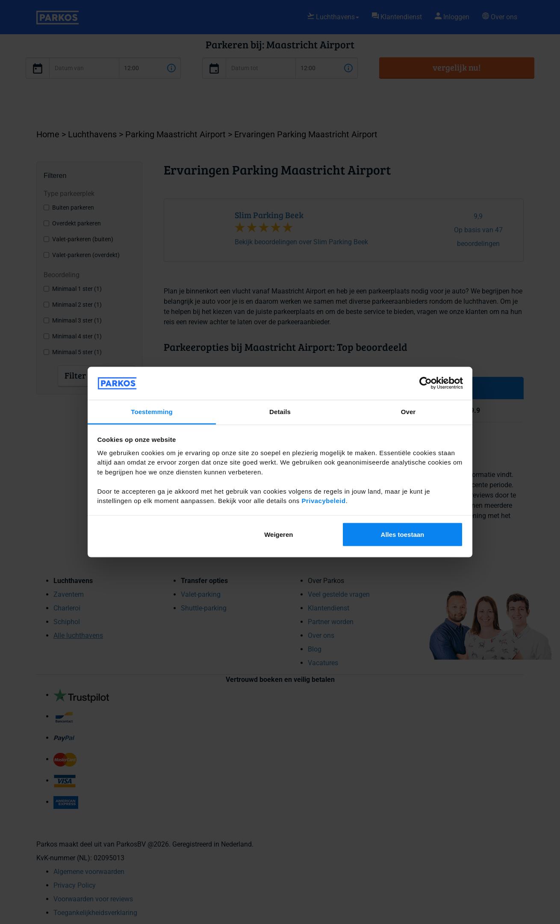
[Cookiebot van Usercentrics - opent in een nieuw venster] (426, 383)
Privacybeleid (323, 501)
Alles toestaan (403, 535)
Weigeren (279, 535)
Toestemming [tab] (152, 411)
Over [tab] (408, 411)
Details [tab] (280, 411)
